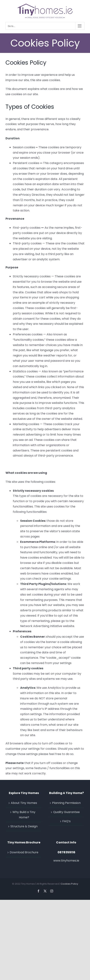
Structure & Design (24, 826)
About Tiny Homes (24, 803)
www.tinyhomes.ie (66, 861)
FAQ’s (66, 821)
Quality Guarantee (66, 812)
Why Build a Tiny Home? (24, 815)
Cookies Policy (69, 884)
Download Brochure (24, 852)
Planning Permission (66, 803)
